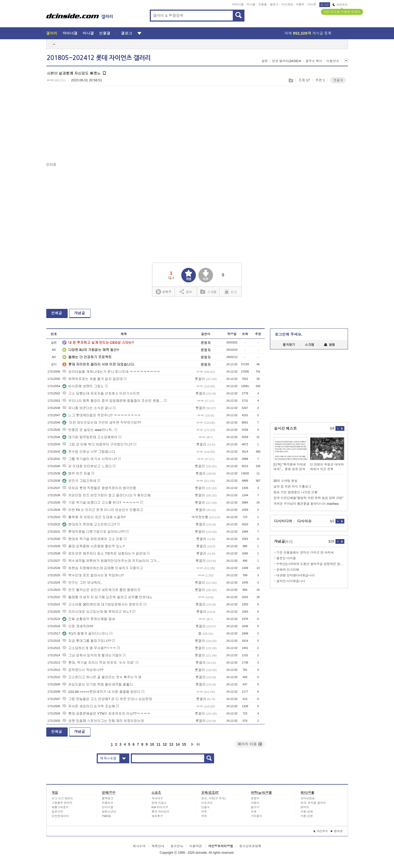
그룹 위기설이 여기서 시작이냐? (90, 459)
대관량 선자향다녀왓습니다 (296, 575)
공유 (186, 291)
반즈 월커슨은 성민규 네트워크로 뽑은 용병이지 (101, 590)
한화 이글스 (159, 803)
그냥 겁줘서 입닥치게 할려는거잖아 (92, 655)
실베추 (164, 292)
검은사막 (57, 812)
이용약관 (196, 846)
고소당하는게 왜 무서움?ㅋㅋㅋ (89, 648)
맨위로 (337, 831)
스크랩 (291, 80)
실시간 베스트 (286, 428)
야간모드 (340, 5)
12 (165, 744)
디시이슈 (305, 521)
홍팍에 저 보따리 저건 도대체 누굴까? (94, 517)
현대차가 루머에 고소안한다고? (89, 524)
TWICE (106, 816)
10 (152, 744)
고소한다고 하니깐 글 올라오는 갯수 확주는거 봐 (102, 677)
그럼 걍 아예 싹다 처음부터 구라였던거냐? (97, 444)
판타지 (305, 807)
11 (158, 744)
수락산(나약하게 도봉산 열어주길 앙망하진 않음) (310, 564)
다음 (192, 744)
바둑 (204, 812)
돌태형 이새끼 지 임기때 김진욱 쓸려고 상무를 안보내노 (107, 597)
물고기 (255, 807)
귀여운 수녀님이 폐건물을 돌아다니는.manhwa (306, 504)
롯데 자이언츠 (161, 812)
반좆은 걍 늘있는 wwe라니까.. (88, 430)
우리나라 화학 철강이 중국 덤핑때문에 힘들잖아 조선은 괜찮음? (113, 401)
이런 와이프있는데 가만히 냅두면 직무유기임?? (102, 423)
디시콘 (312, 4)
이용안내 (333, 61)
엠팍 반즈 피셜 (76, 473)
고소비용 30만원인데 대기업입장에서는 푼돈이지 (102, 604)
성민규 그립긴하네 (79, 481)
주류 (254, 812)
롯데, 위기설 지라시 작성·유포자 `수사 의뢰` (98, 663)
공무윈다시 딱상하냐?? (83, 670)
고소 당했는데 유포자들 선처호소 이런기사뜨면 (101, 393)
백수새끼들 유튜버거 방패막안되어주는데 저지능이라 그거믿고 (113, 561)
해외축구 (157, 816)
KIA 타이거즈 (160, 807)
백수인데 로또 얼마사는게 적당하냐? (93, 575)
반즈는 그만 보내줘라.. (82, 583)
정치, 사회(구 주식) (214, 798)
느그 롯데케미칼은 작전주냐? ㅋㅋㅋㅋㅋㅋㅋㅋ (101, 415)
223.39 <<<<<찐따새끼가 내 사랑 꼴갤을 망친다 (101, 692)
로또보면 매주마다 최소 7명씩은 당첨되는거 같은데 (104, 554)
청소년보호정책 (250, 846)
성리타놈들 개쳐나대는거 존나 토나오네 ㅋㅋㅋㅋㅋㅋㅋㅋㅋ (111, 372)
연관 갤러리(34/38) (287, 61)
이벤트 (300, 4)
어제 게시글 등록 (308, 33)
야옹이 (255, 803)
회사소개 (139, 846)
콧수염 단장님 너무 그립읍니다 (89, 452)
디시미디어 (283, 521)
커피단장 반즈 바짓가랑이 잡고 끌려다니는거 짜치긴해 (106, 495)
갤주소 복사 (314, 61)
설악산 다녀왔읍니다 (291, 581)
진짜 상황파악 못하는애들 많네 (89, 619)
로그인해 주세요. (289, 334)
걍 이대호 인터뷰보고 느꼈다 (87, 466)
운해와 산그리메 (288, 570)
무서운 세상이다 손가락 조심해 (89, 706)
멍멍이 (255, 798)
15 (184, 744)
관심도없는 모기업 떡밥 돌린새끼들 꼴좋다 (98, 684)
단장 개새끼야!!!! (78, 626)
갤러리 (52, 33)
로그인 (325, 5)
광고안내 (177, 846)
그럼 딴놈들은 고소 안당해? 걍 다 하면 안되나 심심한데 (107, 699)
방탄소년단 (109, 812)
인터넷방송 (308, 798)
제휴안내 (158, 846)
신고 (231, 291)
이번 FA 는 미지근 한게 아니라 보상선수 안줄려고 (103, 510)
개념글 (80, 313)
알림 (329, 345)
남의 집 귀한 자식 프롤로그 (292, 487)
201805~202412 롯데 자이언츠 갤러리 (99, 58)
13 (171, 744)
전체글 (57, 313)
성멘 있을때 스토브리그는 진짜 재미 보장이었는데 (103, 721)
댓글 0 (338, 80)
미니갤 (251, 4)
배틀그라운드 (60, 807)
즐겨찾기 (289, 345)
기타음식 (257, 816)
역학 (204, 816)
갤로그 (274, 4)
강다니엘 (108, 807)
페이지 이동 (250, 744)
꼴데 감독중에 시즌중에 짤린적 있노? (93, 546)
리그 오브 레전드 (63, 798)
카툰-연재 (307, 812)
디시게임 (287, 4)
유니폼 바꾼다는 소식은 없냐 (87, 408)
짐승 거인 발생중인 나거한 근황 (296, 492)
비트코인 (207, 803)
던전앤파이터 (60, 816)
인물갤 (263, 4)
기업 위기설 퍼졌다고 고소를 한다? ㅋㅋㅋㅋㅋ (101, 503)
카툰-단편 (307, 816)
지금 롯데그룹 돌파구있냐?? (87, 641)
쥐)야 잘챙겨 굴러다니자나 (85, 634)
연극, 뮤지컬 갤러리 (313, 803)
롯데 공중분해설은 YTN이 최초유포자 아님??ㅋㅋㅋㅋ (106, 714)
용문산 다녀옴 (286, 558)
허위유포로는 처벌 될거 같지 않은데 (92, 379)
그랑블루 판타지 (62, 803)
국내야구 (157, 798)
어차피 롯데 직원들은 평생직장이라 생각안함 (99, 488)
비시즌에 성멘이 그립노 (83, 386)
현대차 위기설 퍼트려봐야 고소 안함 (92, 539)
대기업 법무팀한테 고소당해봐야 (90, 437)
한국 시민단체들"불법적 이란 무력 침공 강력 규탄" (309, 498)
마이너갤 (238, 4)
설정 (265, 61)
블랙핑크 (108, 798)
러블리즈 (108, 803)
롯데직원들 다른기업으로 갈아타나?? (93, 532)
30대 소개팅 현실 (286, 481)
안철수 (206, 807)
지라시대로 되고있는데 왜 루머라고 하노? (97, 612)
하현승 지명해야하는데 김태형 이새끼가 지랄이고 (103, 568)
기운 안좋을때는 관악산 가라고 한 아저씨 (305, 553)
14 (178, 744)
